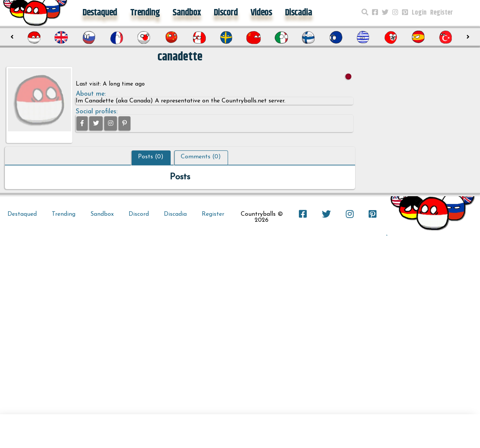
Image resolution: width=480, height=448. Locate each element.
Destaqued (100, 13)
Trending (145, 13)
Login (419, 13)
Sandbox (187, 13)
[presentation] (12, 37)
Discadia (298, 13)
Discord (226, 13)
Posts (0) (151, 157)
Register (442, 13)
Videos (261, 13)
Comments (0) (201, 157)
